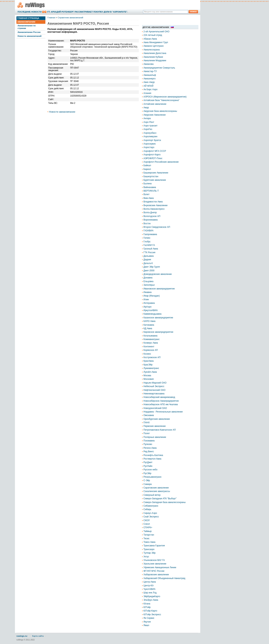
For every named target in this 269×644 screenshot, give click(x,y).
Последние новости (30, 12)
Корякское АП (151, 350)
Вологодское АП (152, 216)
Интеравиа (149, 303)
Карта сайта (38, 636)
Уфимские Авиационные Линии (160, 567)
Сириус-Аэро (150, 513)
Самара (148, 484)
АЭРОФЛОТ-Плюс (153, 158)
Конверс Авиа (151, 343)
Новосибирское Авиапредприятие (161, 401)
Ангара (147, 118)
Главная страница (28, 18)
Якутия (147, 622)
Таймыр (148, 531)
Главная (51, 18)
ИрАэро (147, 307)
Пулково (148, 444)
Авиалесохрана (152, 50)
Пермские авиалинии (154, 426)
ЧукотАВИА (149, 589)
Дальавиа (149, 256)
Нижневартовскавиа (154, 394)
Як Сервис (149, 618)
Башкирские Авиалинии (156, 173)
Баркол (147, 169)
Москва (147, 375)
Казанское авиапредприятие (158, 318)
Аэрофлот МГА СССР (155, 151)
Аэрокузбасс (150, 133)
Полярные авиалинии (155, 437)
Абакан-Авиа (150, 39)
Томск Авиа (149, 542)
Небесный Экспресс (154, 386)
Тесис (146, 539)
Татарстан (149, 535)
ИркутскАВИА (151, 310)
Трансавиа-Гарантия (154, 546)
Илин (146, 300)
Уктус (146, 557)
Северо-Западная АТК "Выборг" (160, 499)
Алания (147, 93)
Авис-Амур (149, 82)
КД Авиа (148, 328)
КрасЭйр (148, 365)
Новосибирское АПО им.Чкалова (161, 404)
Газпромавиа (150, 234)
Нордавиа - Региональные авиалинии (163, 412)
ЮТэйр (147, 607)
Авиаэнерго (150, 79)
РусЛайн (148, 466)
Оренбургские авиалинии (157, 419)
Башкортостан (151, 176)
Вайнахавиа (150, 187)
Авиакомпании (26, 22)
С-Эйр (147, 480)
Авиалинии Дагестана (155, 53)
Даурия (147, 260)
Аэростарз (149, 147)
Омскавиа (149, 415)
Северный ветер (152, 495)
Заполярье (149, 285)
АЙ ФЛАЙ (148, 86)
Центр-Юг (149, 586)
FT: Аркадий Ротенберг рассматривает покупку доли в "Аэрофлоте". (88, 12)
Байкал (147, 165)
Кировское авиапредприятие (158, 332)
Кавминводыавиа (152, 314)
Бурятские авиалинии (155, 180)
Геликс (147, 238)
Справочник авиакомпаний (70, 18)
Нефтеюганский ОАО (154, 390)
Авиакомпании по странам (27, 27)
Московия (149, 379)
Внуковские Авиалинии (155, 205)
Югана (147, 604)
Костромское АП (152, 357)
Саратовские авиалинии (156, 488)
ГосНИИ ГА (149, 245)
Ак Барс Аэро (150, 89)
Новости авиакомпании (62, 112)
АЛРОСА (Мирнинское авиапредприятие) (165, 97)
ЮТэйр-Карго (150, 611)
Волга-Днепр (150, 212)
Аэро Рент (149, 122)
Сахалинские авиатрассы (157, 491)
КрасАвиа (149, 361)
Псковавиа (149, 441)
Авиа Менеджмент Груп (156, 42)
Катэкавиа (149, 325)
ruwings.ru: (22, 636)
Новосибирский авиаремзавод (159, 397)
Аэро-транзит (150, 126)
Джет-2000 (149, 271)
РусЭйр (147, 473)
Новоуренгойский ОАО (155, 408)
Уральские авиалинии (155, 564)
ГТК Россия (149, 252)
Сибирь (147, 509)
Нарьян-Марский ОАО (155, 383)
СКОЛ (147, 520)
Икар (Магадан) (152, 296)
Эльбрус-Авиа (151, 600)
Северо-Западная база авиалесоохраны (165, 502)
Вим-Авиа (149, 198)
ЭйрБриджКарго (152, 596)
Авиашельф (150, 75)
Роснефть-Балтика (153, 455)
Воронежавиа (151, 220)
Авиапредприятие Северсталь (159, 68)
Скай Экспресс (151, 517)
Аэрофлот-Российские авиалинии (161, 162)
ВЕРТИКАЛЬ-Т (151, 191)
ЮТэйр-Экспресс (152, 614)
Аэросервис (150, 144)
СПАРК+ (148, 527)
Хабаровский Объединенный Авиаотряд (164, 578)
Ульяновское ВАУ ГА (154, 560)
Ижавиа (147, 292)
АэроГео (148, 129)
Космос (147, 354)
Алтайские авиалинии (155, 104)
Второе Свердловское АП (157, 227)
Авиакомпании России (29, 32)
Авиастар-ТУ (150, 71)
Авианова (149, 64)
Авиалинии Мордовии (155, 60)
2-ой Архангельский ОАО (156, 32)
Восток (147, 224)
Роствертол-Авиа (152, 459)
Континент (149, 347)
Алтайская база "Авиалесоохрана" (161, 100)
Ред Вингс (149, 451)
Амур (146, 108)
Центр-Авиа (150, 582)
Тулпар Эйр (150, 553)
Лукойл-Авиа (150, 372)
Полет (147, 433)
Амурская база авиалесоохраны (160, 111)
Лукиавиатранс (151, 368)
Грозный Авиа (151, 249)
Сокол (147, 524)
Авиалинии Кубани (153, 57)
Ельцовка (148, 281)
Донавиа (148, 278)
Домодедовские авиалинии (158, 274)
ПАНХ (147, 423)
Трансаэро (149, 549)
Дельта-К (148, 263)
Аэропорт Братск (152, 140)
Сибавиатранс (151, 506)
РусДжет (148, 462)
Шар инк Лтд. (150, 593)
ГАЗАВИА (148, 231)
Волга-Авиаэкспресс (154, 209)
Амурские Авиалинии (154, 115)
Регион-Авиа (150, 448)
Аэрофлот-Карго (152, 155)
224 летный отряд (153, 35)
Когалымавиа (150, 336)
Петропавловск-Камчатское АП (160, 430)
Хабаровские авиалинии (156, 575)
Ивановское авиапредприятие (159, 289)
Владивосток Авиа (153, 202)
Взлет (146, 194)
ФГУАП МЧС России (154, 571)
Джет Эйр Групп (152, 267)
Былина (148, 184)
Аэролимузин (150, 136)
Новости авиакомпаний (30, 36)
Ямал (146, 625)
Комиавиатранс (151, 339)
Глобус (147, 242)
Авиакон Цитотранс (154, 46)
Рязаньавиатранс (153, 477)
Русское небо (150, 470)
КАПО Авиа (149, 321)
